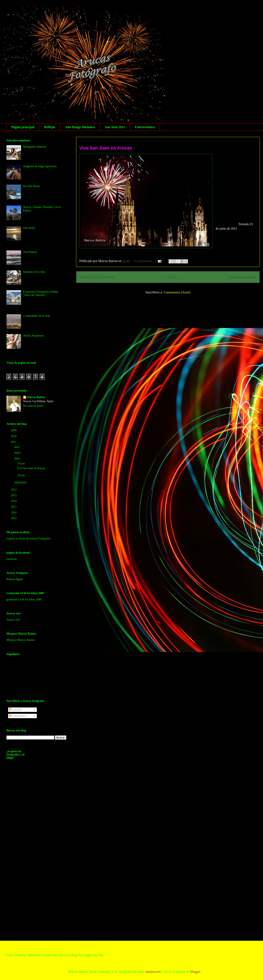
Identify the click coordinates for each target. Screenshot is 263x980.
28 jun (22, 475)
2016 (14, 513)
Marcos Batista (36, 397)
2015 (14, 507)
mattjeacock (153, 972)
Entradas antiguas (243, 277)
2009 (14, 430)
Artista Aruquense (33, 336)
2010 (14, 436)
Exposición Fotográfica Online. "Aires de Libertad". (41, 293)
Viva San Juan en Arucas (106, 148)
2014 (14, 501)
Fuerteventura (145, 127)
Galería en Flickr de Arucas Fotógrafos (29, 538)
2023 (14, 518)
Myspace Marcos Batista (20, 640)
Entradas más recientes (97, 277)
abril (17, 447)
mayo (18, 453)
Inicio (172, 277)
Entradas (15, 710)
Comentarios (18, 716)
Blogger (195, 972)
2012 (14, 490)
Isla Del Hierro (32, 186)
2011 (14, 442)
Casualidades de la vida (37, 316)
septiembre (21, 482)
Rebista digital (15, 579)
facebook (12, 559)
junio (17, 458)
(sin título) (29, 228)
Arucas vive (13, 620)
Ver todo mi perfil (33, 406)
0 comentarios (143, 261)
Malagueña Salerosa (35, 147)
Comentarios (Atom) (177, 292)
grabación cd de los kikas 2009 (24, 599)
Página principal (23, 127)
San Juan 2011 (115, 127)
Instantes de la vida (34, 272)
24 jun (22, 463)
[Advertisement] (23, 870)
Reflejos (50, 127)
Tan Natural (30, 252)
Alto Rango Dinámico (80, 127)
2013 (14, 495)
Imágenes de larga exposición (40, 166)
